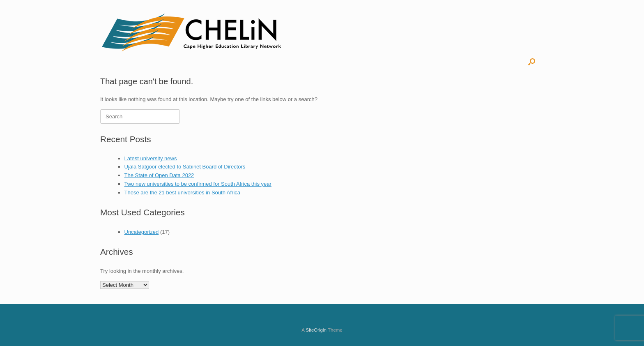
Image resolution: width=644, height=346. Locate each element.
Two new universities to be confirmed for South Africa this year (198, 184)
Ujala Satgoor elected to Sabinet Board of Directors (185, 167)
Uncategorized (142, 232)
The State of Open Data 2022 (159, 175)
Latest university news (151, 158)
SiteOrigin (316, 330)
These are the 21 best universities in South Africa (183, 193)
